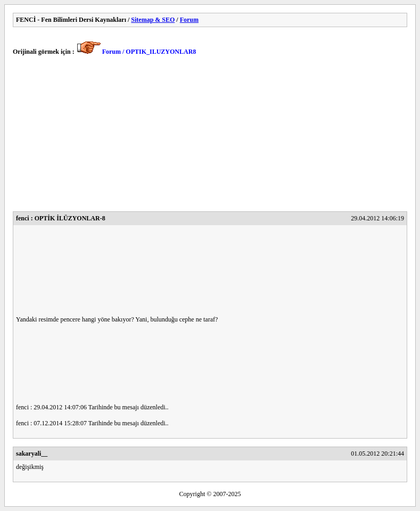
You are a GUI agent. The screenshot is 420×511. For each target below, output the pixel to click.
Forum (189, 20)
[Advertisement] (210, 137)
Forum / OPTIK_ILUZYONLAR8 (149, 52)
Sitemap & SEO (153, 20)
